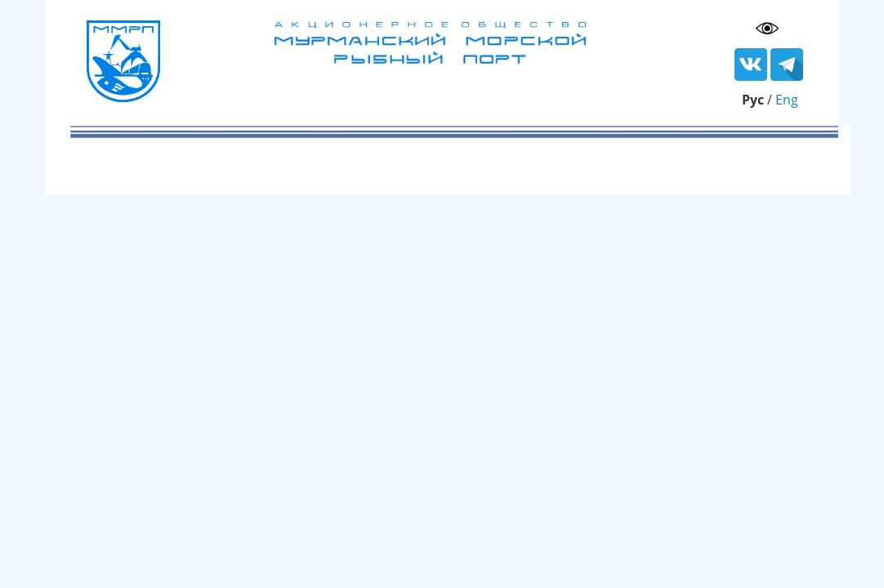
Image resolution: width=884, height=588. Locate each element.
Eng (787, 100)
